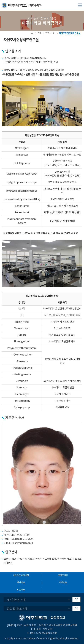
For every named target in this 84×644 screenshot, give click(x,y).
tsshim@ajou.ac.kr (23, 543)
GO (77, 600)
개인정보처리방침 (21, 575)
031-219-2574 (26, 539)
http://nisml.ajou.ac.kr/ (33, 58)
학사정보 (21, 583)
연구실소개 (50, 33)
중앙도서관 (63, 575)
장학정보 (63, 583)
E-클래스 (21, 590)
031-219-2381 (45, 629)
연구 (39, 33)
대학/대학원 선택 (16, 600)
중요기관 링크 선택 (17, 608)
